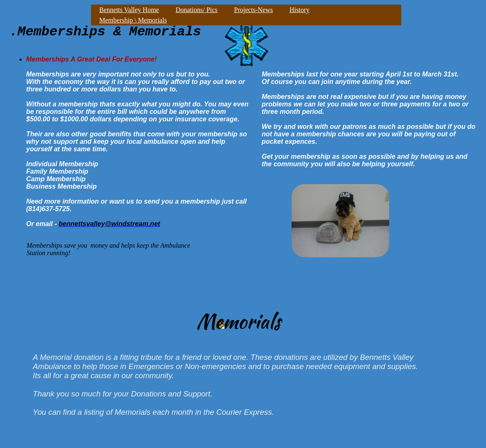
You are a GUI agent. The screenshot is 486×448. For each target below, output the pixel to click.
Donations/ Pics (197, 10)
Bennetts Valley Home (129, 10)
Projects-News (254, 10)
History (299, 10)
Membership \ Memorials (133, 20)
